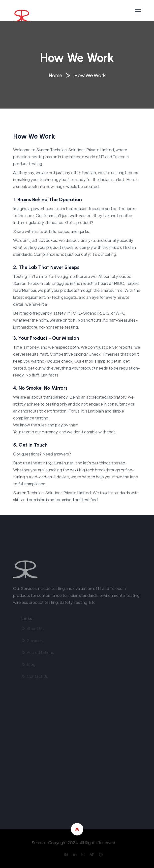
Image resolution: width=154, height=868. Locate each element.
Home (55, 75)
